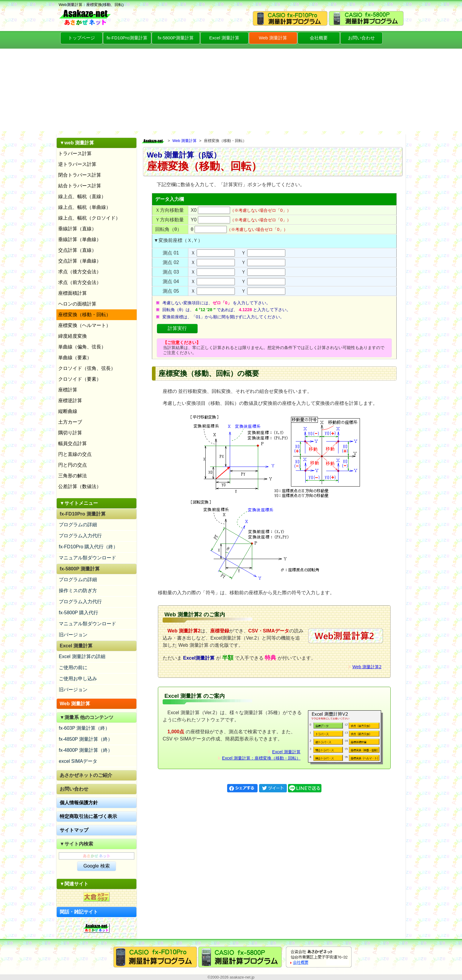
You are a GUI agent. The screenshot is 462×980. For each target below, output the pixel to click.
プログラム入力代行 (80, 536)
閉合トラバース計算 (80, 175)
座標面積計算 (73, 293)
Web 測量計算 (273, 38)
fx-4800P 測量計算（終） (86, 750)
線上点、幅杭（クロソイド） (89, 218)
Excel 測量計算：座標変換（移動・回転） (261, 758)
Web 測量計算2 (367, 667)
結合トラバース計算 (80, 186)
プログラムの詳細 (78, 525)
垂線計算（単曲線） (80, 239)
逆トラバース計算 (77, 164)
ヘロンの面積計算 (77, 304)
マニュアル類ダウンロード (87, 558)
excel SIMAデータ (78, 761)
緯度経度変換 (73, 336)
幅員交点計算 (73, 443)
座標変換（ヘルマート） (84, 325)
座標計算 (68, 390)
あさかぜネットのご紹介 (86, 775)
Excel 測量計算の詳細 (82, 656)
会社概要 (319, 38)
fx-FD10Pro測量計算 (127, 38)
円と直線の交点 (75, 454)
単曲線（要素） (75, 358)
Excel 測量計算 (224, 38)
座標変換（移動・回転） (84, 315)
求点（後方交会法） (80, 272)
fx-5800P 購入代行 (78, 613)
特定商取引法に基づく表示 (88, 816)
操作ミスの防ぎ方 (78, 591)
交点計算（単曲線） (80, 261)
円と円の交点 (73, 465)
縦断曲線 (68, 411)
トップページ (81, 38)
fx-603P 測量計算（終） (84, 728)
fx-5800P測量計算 (175, 38)
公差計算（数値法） (80, 486)
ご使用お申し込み (78, 679)
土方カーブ (70, 422)
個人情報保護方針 (79, 803)
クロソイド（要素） (80, 379)
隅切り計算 (70, 433)
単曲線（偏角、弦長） (82, 347)
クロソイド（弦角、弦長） (87, 368)
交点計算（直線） (77, 250)
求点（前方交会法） (80, 282)
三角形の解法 (73, 476)
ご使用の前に (73, 668)
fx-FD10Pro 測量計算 (83, 514)
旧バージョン (73, 635)
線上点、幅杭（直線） (82, 196)
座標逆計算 (70, 401)
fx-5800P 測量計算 (80, 569)
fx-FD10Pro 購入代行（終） (88, 547)
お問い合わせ (361, 38)
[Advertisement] (231, 89)
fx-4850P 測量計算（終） (86, 739)
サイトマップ (74, 830)
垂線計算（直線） (77, 229)
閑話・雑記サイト (79, 912)
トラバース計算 (75, 153)
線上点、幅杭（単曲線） (84, 207)
